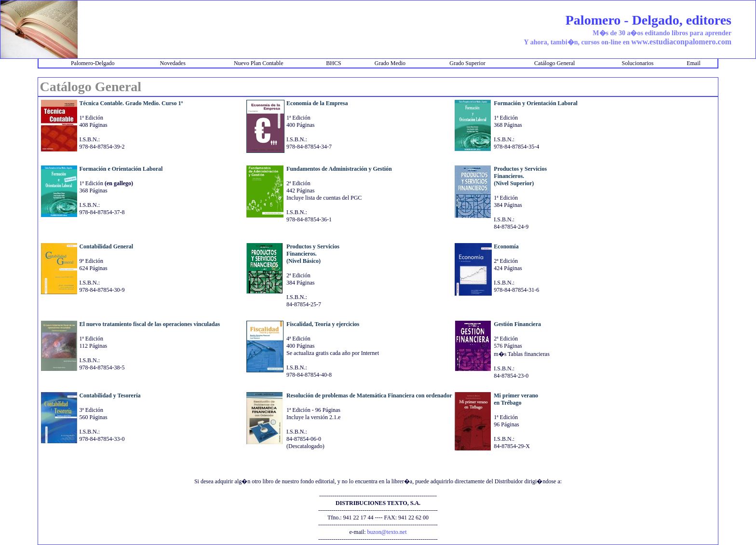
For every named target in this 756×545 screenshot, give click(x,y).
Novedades (172, 63)
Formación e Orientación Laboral (121, 169)
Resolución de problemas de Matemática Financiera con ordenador (369, 395)
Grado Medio (390, 63)
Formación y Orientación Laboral (536, 103)
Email (694, 63)
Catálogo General (554, 63)
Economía (506, 246)
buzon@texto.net (387, 532)
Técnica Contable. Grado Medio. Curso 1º (131, 103)
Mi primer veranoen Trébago (516, 399)
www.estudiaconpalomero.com (681, 42)
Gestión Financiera (517, 324)
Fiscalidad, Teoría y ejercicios (323, 324)
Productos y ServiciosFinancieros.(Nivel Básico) (313, 254)
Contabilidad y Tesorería (110, 395)
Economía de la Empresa (317, 103)
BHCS (333, 63)
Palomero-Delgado (93, 63)
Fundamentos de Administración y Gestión (339, 169)
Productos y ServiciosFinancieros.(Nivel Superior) (520, 176)
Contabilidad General (106, 246)
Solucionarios (638, 63)
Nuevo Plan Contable (259, 63)
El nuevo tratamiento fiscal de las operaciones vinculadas (149, 324)
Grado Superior (467, 63)
